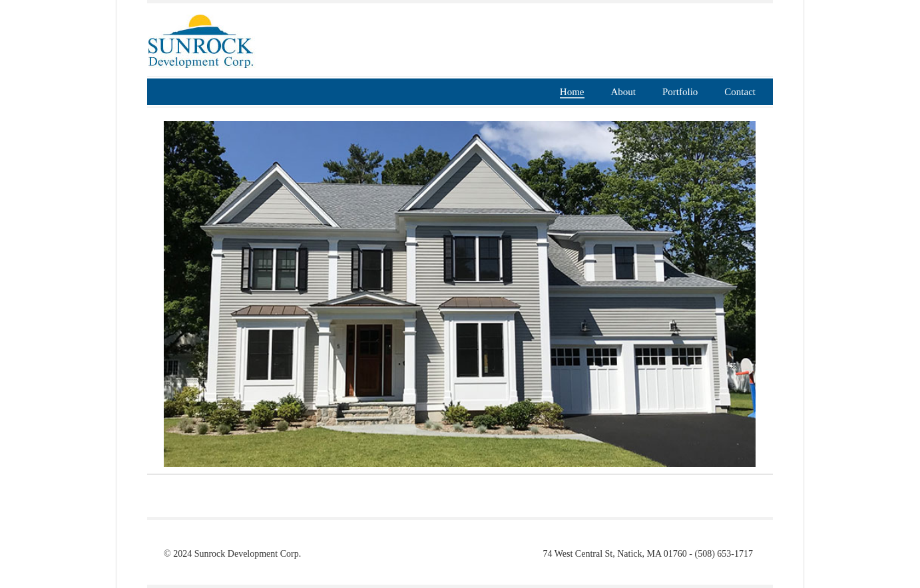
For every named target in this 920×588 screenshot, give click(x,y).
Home (572, 92)
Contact (740, 92)
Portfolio (680, 92)
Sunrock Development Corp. (248, 554)
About (624, 92)
